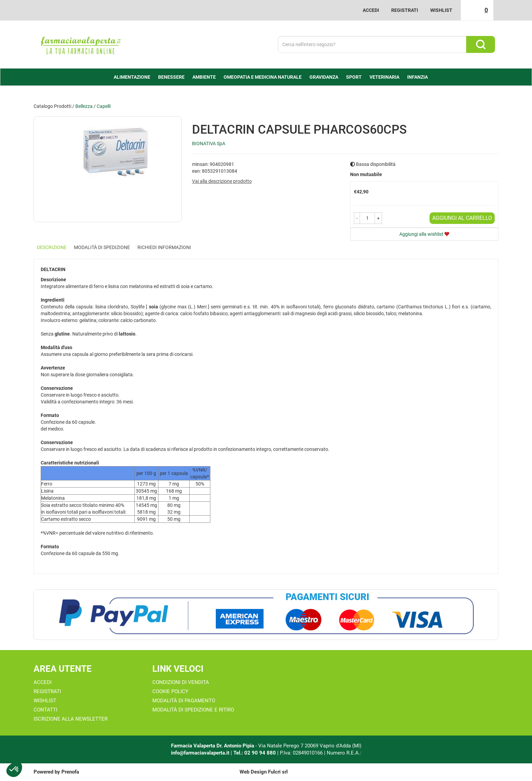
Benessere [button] (171, 77)
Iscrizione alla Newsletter (71, 719)
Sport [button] (354, 77)
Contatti (45, 710)
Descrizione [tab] (52, 247)
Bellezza (84, 106)
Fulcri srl (278, 772)
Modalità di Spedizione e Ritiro (193, 710)
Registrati (405, 10)
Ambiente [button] (204, 77)
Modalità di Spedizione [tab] (102, 247)
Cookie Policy (170, 691)
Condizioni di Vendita (181, 682)
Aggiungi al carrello (462, 218)
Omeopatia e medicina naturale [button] (263, 77)
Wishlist (441, 10)
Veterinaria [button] (384, 77)
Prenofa (70, 772)
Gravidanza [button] (324, 77)
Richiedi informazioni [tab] (164, 247)
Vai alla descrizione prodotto (222, 181)
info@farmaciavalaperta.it (200, 753)
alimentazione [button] (132, 77)
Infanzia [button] (417, 77)
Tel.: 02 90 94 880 (255, 753)
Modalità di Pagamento (184, 701)
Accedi (371, 10)
